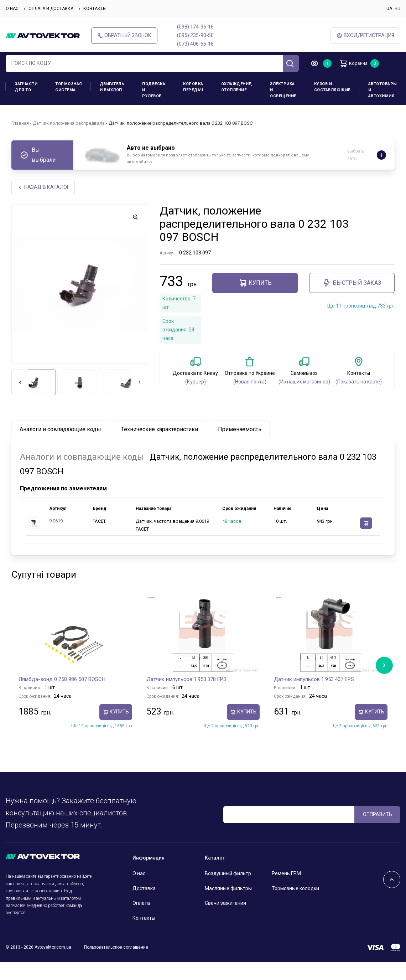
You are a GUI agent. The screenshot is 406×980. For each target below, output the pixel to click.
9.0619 (56, 522)
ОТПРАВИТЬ (378, 815)
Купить (255, 284)
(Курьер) (196, 382)
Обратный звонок (124, 35)
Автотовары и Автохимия (383, 90)
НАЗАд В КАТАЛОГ (44, 188)
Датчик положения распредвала (69, 123)
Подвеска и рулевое (154, 90)
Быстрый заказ (352, 284)
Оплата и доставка (51, 9)
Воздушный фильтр (228, 874)
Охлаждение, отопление (237, 87)
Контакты (95, 9)
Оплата (141, 904)
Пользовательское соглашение (116, 948)
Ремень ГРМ (286, 874)
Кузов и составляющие (332, 87)
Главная (20, 123)
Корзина (356, 63)
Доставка (144, 889)
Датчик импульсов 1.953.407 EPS (314, 680)
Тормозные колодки (295, 889)
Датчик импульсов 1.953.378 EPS (186, 680)
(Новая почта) (250, 382)
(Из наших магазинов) (304, 382)
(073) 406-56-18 (195, 44)
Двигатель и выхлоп (112, 87)
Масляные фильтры (228, 889)
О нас (12, 9)
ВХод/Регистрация (365, 35)
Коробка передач (193, 87)
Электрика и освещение (283, 90)
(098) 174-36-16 (195, 27)
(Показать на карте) (359, 382)
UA (389, 9)
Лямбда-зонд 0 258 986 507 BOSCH (62, 680)
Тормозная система (69, 87)
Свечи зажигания (225, 904)
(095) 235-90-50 (195, 35)
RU (397, 9)
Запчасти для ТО (26, 87)
